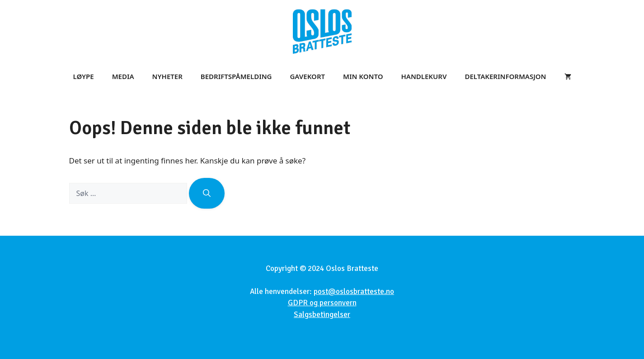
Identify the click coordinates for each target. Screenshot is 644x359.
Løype (84, 76)
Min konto (363, 76)
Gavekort (307, 76)
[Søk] (207, 193)
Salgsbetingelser (322, 315)
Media (123, 76)
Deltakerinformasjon (505, 76)
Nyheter (167, 76)
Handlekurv (424, 76)
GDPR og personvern (322, 303)
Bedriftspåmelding (236, 76)
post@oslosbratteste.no (354, 291)
